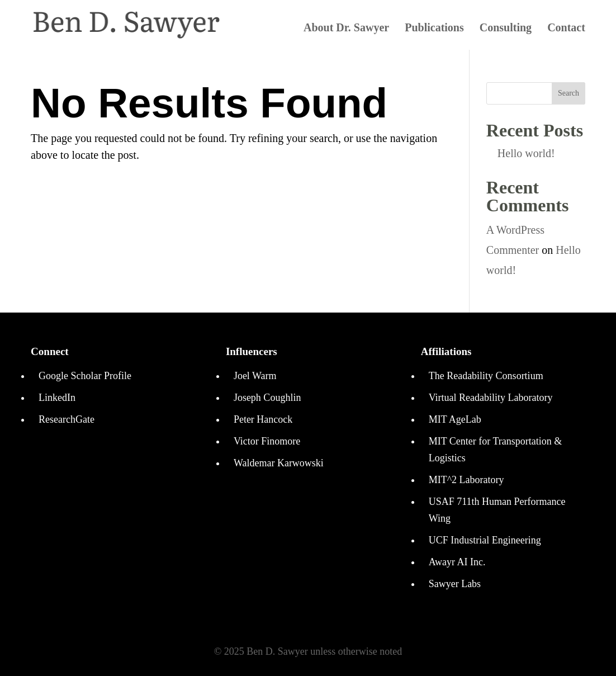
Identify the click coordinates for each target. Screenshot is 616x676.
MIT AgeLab (455, 419)
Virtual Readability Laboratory (491, 398)
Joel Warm (255, 376)
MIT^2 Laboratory (466, 480)
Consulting (506, 29)
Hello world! (526, 153)
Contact (566, 29)
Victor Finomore (267, 441)
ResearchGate (67, 419)
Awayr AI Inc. (457, 562)
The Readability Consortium (486, 376)
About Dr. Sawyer (346, 29)
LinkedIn (57, 398)
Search (568, 93)
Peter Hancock (263, 419)
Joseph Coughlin (267, 398)
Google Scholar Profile (85, 376)
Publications (434, 29)
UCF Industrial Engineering (485, 540)
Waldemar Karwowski (279, 463)
